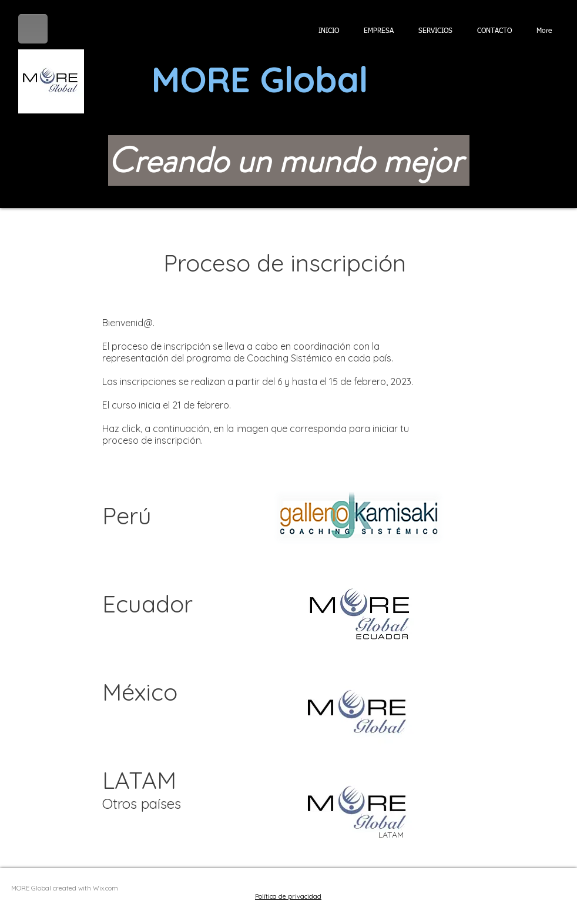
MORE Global (260, 79)
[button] (566, 81)
